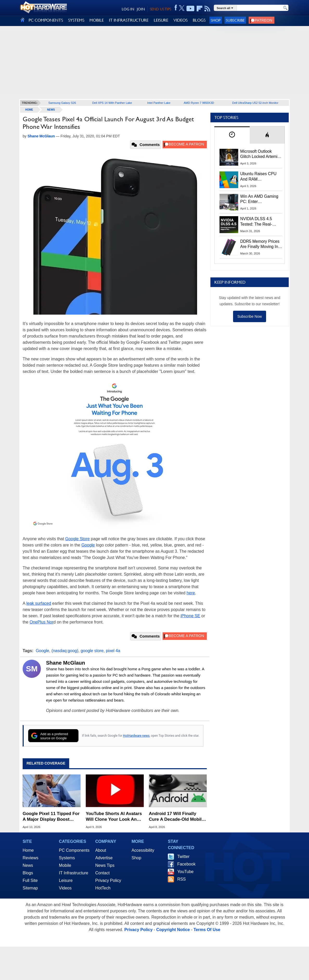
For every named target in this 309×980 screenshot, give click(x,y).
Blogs (28, 873)
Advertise (104, 858)
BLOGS (199, 20)
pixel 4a (113, 651)
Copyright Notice (173, 930)
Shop (216, 20)
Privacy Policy (108, 880)
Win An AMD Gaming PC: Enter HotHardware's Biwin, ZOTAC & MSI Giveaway (260, 199)
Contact (102, 873)
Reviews (30, 858)
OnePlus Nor (42, 622)
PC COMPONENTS (46, 20)
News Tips (105, 865)
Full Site (30, 880)
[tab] (232, 135)
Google (88, 545)
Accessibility (143, 850)
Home (28, 850)
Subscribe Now (249, 316)
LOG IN (128, 9)
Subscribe (235, 20)
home (29, 110)
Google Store (78, 539)
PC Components (74, 850)
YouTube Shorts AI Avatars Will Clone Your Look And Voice (114, 817)
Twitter (183, 857)
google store (92, 651)
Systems (67, 858)
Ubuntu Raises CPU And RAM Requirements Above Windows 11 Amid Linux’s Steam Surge (259, 177)
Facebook (186, 864)
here (191, 593)
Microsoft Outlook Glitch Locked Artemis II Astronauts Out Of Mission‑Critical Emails (261, 154)
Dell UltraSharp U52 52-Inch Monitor (255, 103)
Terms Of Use (207, 930)
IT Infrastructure (74, 873)
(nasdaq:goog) (65, 651)
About (101, 850)
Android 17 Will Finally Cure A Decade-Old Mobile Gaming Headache (176, 817)
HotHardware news (136, 736)
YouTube (185, 872)
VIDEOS (181, 20)
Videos (65, 888)
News (51, 110)
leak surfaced (39, 603)
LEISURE (161, 20)
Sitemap (30, 888)
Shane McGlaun (66, 663)
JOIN (141, 9)
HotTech (103, 888)
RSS (181, 879)
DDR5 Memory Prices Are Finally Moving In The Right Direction (260, 244)
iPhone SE (190, 616)
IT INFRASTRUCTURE (129, 20)
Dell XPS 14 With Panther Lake (112, 103)
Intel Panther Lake (159, 103)
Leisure (66, 880)
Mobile (65, 865)
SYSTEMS (76, 20)
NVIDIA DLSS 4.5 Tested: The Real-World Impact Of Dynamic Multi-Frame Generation (260, 222)
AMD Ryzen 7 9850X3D (199, 103)
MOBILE (97, 20)
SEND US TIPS (160, 9)
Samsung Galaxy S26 (62, 103)
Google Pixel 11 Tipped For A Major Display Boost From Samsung (51, 817)
